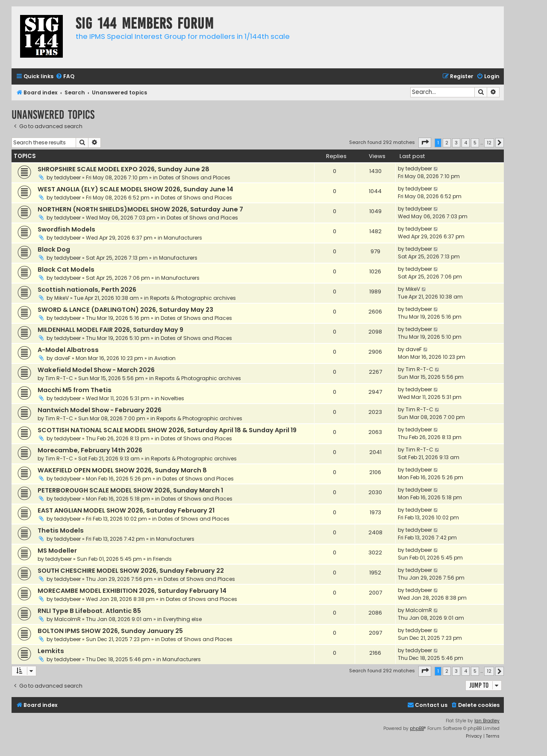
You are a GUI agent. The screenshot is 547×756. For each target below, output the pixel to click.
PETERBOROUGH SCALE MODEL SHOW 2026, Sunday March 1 (130, 490)
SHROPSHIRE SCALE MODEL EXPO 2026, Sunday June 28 (124, 169)
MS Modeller (57, 551)
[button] (425, 143)
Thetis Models (61, 530)
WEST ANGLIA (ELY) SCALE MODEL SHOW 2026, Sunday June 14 (135, 189)
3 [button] (456, 143)
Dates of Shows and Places (195, 177)
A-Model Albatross (68, 350)
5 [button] (475, 143)
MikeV (62, 298)
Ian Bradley (487, 721)
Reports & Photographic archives (193, 298)
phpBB (417, 728)
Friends (162, 559)
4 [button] (466, 143)
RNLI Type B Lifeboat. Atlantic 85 (89, 611)
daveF (62, 358)
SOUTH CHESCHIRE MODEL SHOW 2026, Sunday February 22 (131, 571)
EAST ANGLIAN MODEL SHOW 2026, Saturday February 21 (126, 510)
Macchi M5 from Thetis (75, 390)
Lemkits (51, 651)
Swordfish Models (66, 229)
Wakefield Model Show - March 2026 (96, 370)
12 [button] (489, 143)
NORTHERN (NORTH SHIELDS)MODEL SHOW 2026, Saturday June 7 (140, 209)
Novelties (172, 398)
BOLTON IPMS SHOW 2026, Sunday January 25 (110, 631)
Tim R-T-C (59, 378)
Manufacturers (183, 238)
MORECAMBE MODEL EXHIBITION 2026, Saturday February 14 (132, 591)
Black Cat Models (66, 270)
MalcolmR (68, 619)
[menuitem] (65, 77)
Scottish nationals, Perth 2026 (87, 290)
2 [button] (447, 143)
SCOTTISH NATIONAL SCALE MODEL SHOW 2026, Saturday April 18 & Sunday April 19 (167, 430)
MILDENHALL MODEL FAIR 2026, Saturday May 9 (110, 330)
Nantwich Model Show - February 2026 (100, 410)
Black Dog (54, 249)
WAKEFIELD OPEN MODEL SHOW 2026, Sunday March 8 (122, 470)
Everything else (182, 619)
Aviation (165, 358)
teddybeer (68, 177)
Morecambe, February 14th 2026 (90, 450)
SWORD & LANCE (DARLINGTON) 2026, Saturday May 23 (125, 310)
